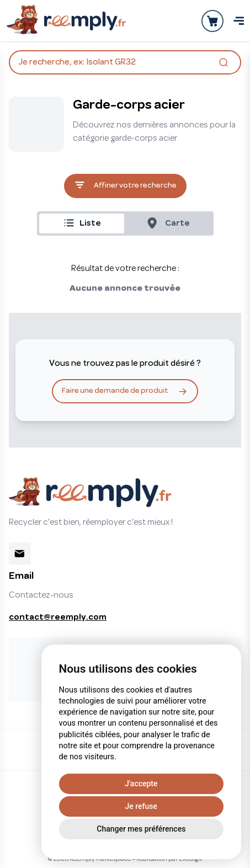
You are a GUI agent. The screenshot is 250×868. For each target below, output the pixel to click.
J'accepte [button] (141, 784)
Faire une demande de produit (125, 391)
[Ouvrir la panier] (212, 21)
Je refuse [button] (142, 806)
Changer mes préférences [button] (141, 829)
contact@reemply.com (58, 617)
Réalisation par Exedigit (169, 859)
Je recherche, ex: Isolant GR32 (125, 63)
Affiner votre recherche (125, 186)
